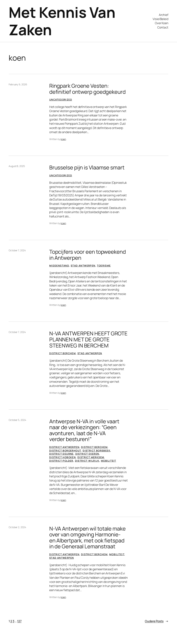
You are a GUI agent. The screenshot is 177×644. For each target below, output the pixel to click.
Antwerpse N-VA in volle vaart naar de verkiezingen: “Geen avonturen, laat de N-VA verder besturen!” (84, 430)
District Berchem (62, 353)
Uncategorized (61, 100)
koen (63, 139)
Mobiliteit (109, 461)
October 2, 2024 (17, 527)
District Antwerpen (64, 447)
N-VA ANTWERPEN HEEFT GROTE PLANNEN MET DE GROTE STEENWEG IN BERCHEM (88, 339)
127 (19, 621)
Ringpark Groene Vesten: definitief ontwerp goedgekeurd (87, 89)
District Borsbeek (96, 450)
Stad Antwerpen (83, 266)
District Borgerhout (65, 450)
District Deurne (61, 454)
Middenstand (59, 266)
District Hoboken (62, 457)
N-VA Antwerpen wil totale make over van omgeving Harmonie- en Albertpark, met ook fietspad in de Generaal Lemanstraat (87, 537)
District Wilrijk (87, 461)
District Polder (61, 461)
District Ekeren (87, 454)
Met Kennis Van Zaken (62, 21)
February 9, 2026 (18, 84)
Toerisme (104, 266)
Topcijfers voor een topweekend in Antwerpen (88, 255)
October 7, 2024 (17, 250)
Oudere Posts (157, 621)
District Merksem (91, 457)
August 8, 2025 (17, 166)
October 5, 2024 (17, 420)
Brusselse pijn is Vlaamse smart (87, 167)
